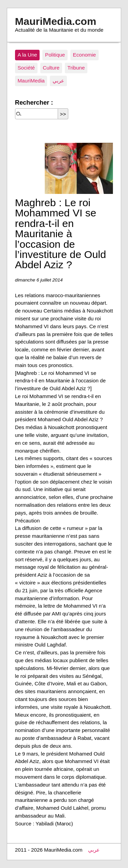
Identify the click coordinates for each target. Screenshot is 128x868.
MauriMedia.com (56, 21)
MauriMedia (31, 81)
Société (26, 68)
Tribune (76, 68)
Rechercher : (34, 102)
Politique (55, 55)
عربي (58, 81)
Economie (85, 55)
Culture (51, 68)
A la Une (27, 55)
